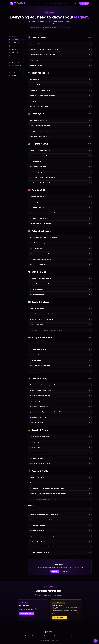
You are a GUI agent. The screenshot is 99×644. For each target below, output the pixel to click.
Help (69, 636)
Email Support (65, 571)
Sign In (76, 3)
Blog (72, 3)
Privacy (46, 638)
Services (67, 3)
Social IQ (46, 3)
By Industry (60, 3)
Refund (50, 638)
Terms (43, 638)
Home (26, 636)
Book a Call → (55, 571)
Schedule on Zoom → (26, 614)
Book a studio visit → (60, 618)
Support (64, 636)
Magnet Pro (40, 3)
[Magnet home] (18, 3)
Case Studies (53, 3)
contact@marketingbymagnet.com (55, 624)
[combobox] (49, 28)
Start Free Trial (84, 3)
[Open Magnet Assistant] (96, 641)
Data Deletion (55, 638)
